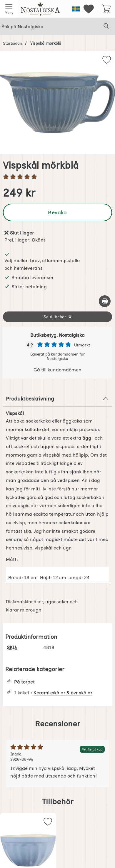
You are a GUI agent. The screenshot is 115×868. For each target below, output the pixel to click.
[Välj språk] (76, 9)
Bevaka (57, 212)
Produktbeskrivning (57, 398)
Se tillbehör (55, 317)
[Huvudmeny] (9, 9)
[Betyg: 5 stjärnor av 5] (57, 177)
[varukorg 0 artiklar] (106, 9)
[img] (107, 60)
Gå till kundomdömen (57, 370)
